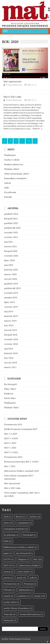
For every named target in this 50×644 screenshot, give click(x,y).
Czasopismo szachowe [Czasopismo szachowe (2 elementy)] (16, 529)
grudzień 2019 (11, 284)
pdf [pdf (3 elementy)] (33, 578)
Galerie (8, 183)
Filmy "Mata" (10, 389)
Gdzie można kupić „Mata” (17, 174)
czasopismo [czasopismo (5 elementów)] (25, 523)
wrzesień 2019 (11, 293)
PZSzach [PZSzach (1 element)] (9, 590)
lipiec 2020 (9, 260)
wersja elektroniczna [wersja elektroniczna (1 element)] (31, 614)
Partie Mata (10, 398)
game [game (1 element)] (8, 553)
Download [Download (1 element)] (29, 535)
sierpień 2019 (11, 298)
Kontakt (8, 197)
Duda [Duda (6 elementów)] (8, 541)
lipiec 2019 (9, 302)
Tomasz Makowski (14, 85)
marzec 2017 (10, 367)
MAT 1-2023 (10, 448)
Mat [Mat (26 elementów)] (37, 559)
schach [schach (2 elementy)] (8, 596)
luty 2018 (9, 358)
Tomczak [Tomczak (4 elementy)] (9, 614)
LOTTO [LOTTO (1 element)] (9, 559)
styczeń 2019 (11, 330)
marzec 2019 (10, 321)
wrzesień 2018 (11, 339)
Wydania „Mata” (12, 169)
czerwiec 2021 (11, 237)
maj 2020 (9, 265)
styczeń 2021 (11, 246)
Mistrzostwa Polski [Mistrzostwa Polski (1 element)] (30, 565)
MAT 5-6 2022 (11, 452)
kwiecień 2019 (11, 316)
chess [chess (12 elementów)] (8, 523)
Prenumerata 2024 (13, 457)
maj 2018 (9, 349)
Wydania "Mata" (12, 407)
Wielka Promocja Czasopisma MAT (21, 429)
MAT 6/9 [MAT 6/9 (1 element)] (9, 565)
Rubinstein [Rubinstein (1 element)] (26, 590)
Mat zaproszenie (12, 81)
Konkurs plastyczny (14, 164)
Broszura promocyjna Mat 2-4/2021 (21, 462)
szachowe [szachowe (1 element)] (24, 596)
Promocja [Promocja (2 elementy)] (30, 584)
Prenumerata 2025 (13, 424)
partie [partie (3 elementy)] (21, 578)
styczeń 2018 (11, 363)
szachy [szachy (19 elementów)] (40, 596)
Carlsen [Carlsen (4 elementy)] (34, 517)
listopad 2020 (11, 251)
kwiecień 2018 (11, 353)
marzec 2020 (10, 274)
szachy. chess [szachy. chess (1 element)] (11, 602)
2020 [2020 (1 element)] (7, 517)
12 (29, 141)
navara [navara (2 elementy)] (8, 572)
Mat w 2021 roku (12, 97)
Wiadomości (10, 155)
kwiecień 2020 (11, 270)
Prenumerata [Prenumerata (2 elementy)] (11, 584)
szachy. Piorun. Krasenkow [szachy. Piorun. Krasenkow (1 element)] (18, 608)
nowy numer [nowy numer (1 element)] (25, 572)
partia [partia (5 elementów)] (8, 578)
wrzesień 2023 (11, 232)
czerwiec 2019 (11, 307)
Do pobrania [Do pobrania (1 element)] (11, 535)
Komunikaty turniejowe (15, 178)
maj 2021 (9, 242)
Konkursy (9, 393)
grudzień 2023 (11, 223)
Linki (6, 188)
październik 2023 (12, 228)
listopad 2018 (11, 335)
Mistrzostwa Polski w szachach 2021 (22, 471)
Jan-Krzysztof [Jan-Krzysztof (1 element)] (25, 553)
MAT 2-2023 (10, 443)
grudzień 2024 (11, 214)
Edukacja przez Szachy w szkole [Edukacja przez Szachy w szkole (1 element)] (20, 547)
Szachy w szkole (12, 160)
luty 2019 (9, 325)
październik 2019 (12, 288)
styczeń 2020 (11, 279)
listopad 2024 (11, 219)
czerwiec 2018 (11, 344)
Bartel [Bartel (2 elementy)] (20, 517)
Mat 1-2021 (10, 466)
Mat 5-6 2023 (11, 434)
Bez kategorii (10, 384)
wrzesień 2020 (11, 256)
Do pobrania (10, 192)
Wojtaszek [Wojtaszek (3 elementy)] (10, 620)
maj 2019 (9, 311)
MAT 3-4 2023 (11, 438)
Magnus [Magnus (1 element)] (24, 559)
